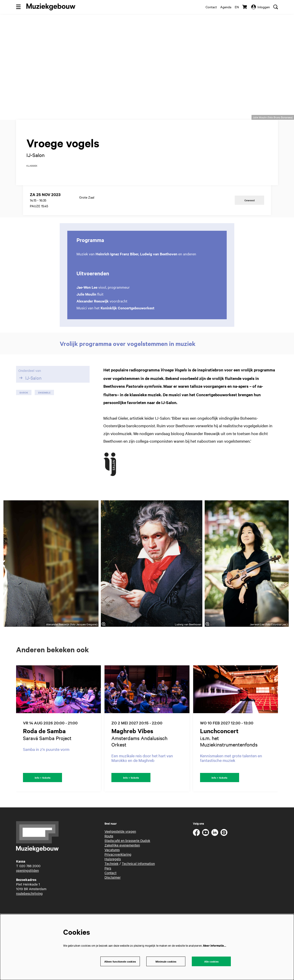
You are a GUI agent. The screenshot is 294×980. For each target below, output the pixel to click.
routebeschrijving (29, 912)
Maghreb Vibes (132, 749)
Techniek (112, 882)
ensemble (44, 411)
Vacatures (112, 869)
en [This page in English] (237, 7)
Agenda (226, 7)
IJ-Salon (30, 396)
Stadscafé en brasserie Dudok (127, 859)
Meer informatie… (215, 945)
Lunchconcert (219, 749)
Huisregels (113, 878)
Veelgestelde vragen (120, 850)
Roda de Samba (44, 749)
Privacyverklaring (118, 873)
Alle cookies (211, 961)
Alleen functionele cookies (119, 961)
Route (109, 855)
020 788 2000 (30, 885)
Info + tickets (43, 796)
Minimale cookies (166, 961)
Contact (211, 7)
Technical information (138, 882)
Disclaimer (113, 896)
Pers (108, 887)
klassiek (32, 184)
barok (24, 411)
